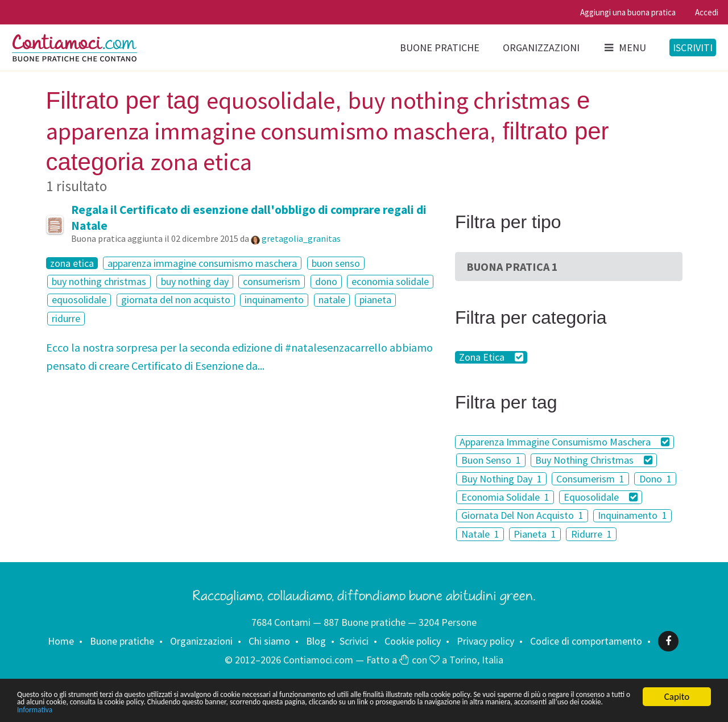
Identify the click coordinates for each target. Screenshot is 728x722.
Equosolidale (601, 497)
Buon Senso (491, 460)
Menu (624, 48)
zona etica (72, 263)
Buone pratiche (440, 48)
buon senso (336, 263)
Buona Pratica (512, 267)
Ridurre (591, 534)
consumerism (272, 281)
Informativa (357, 709)
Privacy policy (485, 641)
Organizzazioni (541, 48)
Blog (316, 641)
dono (326, 281)
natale (332, 300)
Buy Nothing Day (502, 479)
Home (61, 641)
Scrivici (354, 641)
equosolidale (79, 300)
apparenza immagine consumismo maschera (202, 263)
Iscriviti (693, 48)
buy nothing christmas (99, 281)
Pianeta (535, 534)
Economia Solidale (505, 497)
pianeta (375, 300)
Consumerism (590, 479)
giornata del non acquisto (176, 300)
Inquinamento (632, 516)
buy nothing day (195, 281)
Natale (480, 534)
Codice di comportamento (586, 641)
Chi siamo (269, 641)
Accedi (707, 12)
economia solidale (390, 281)
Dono (655, 479)
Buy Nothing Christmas (594, 460)
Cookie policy (413, 641)
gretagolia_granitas (301, 238)
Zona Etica (491, 357)
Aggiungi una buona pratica (628, 12)
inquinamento (274, 300)
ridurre (66, 318)
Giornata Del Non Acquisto (522, 516)
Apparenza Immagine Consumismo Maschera (564, 442)
